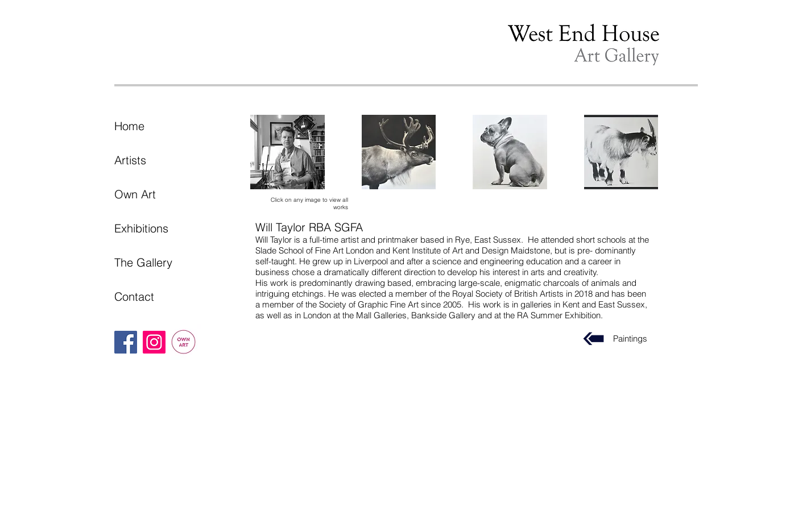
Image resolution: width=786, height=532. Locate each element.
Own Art (135, 194)
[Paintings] (593, 339)
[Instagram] (154, 342)
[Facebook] (126, 342)
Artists (130, 160)
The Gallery (143, 262)
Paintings (630, 338)
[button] (287, 152)
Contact (134, 296)
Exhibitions (141, 228)
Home (129, 126)
